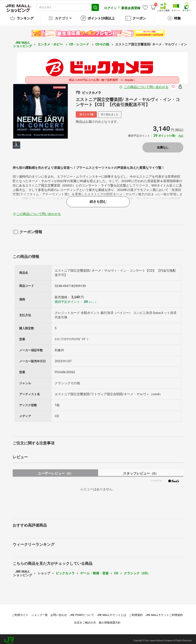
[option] (41, 108)
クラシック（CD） (137, 570)
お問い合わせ (59, 612)
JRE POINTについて (82, 612)
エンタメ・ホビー (51, 41)
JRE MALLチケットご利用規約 (164, 612)
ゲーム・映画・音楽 (94, 570)
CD (116, 570)
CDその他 (103, 41)
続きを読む (98, 199)
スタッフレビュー (141, 470)
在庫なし (163, 144)
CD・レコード (80, 41)
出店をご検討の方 (85, 620)
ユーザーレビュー (55, 470)
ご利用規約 (136, 612)
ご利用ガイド (20, 612)
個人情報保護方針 (110, 620)
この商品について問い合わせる (146, 84)
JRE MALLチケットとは (112, 612)
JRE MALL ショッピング (23, 42)
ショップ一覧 (39, 612)
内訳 (181, 133)
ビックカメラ (65, 570)
